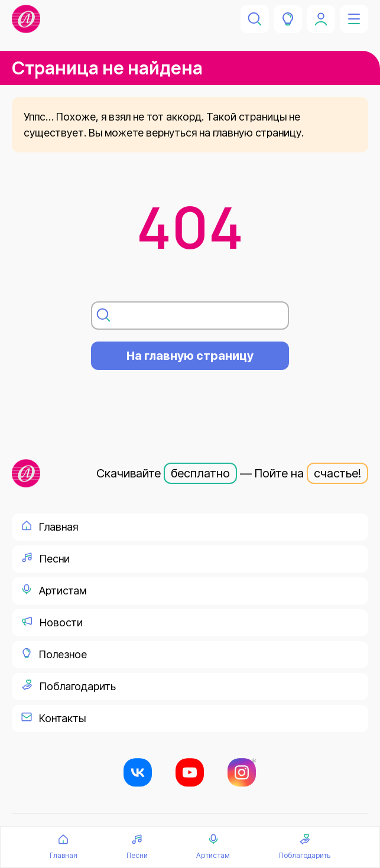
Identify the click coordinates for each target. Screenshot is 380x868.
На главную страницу (190, 356)
